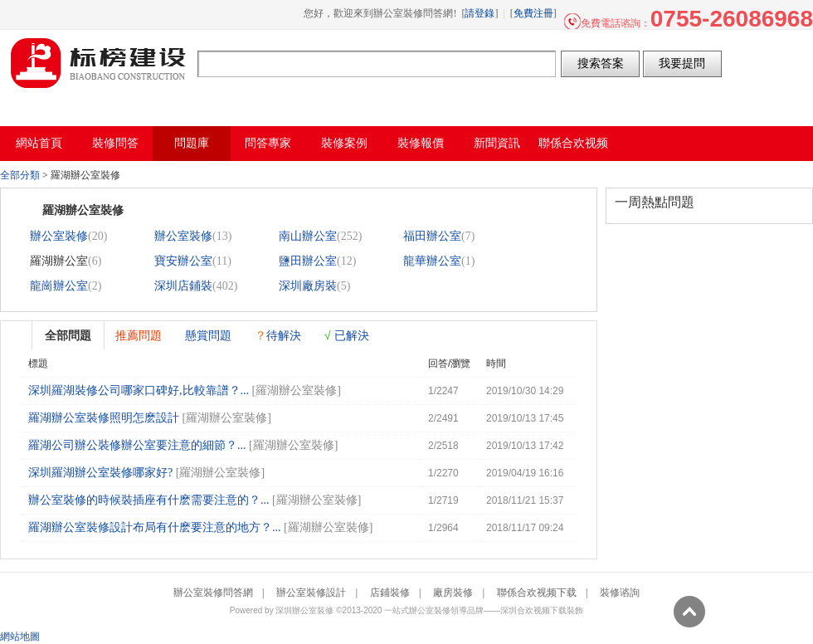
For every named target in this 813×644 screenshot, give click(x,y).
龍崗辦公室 (59, 286)
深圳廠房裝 (308, 286)
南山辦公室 (308, 236)
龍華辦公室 (432, 261)
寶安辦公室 (183, 261)
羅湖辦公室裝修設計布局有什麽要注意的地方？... (155, 527)
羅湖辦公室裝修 (296, 390)
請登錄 (480, 13)
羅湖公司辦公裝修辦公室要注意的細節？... (137, 445)
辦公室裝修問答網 (99, 63)
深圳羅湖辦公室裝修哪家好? (100, 473)
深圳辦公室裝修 (304, 610)
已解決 (347, 335)
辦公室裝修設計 (311, 593)
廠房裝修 (453, 593)
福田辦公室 (432, 236)
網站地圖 (20, 637)
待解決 (278, 335)
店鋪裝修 (390, 593)
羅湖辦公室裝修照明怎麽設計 (104, 418)
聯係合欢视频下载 (537, 593)
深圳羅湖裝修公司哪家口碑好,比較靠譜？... (139, 390)
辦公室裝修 (59, 236)
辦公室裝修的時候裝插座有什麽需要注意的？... (149, 500)
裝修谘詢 (620, 593)
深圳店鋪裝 (183, 286)
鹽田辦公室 (308, 261)
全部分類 (20, 175)
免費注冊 (533, 13)
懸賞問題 (208, 335)
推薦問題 (139, 335)
